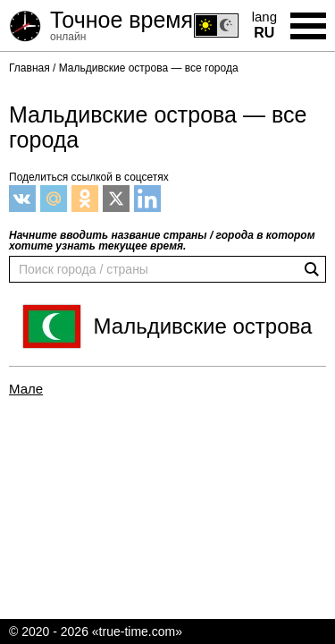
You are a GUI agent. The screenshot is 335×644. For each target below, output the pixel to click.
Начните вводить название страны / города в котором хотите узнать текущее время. (162, 241)
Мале (26, 389)
